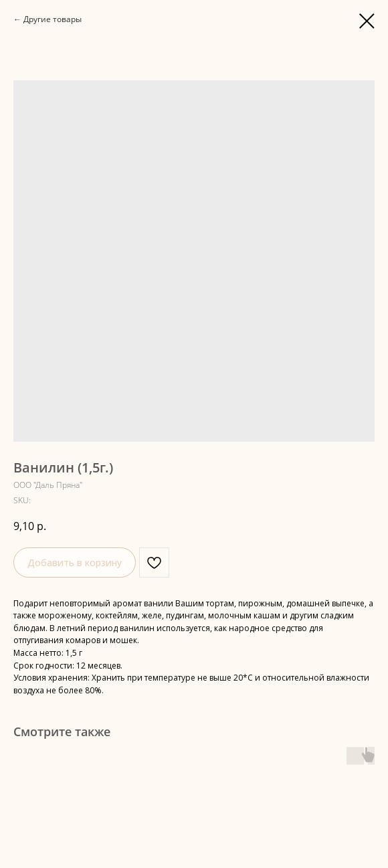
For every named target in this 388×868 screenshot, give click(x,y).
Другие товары (53, 19)
